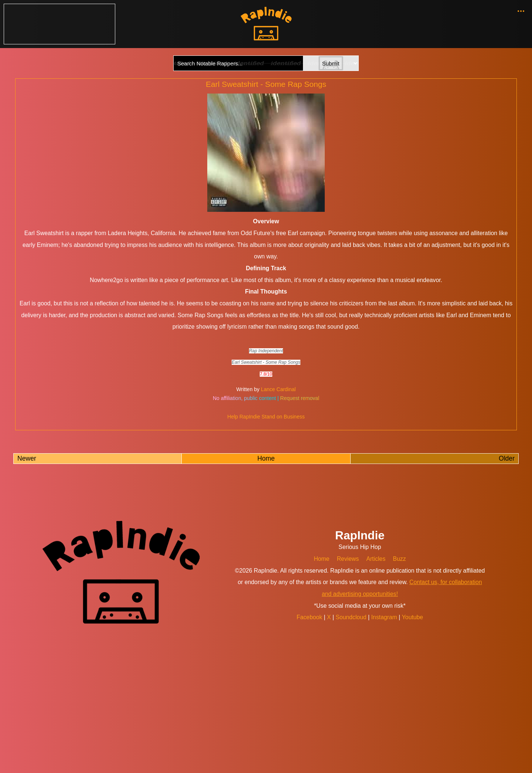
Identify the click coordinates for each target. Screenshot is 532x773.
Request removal (300, 398)
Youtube (412, 617)
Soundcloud (352, 617)
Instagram (385, 617)
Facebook (311, 617)
